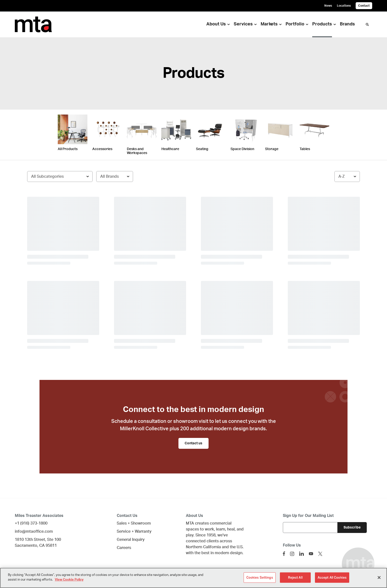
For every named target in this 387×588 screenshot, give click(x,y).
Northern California (203, 547)
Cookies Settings (260, 578)
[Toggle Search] (367, 24)
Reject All (295, 578)
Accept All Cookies (332, 578)
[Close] (379, 577)
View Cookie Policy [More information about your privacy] (69, 580)
